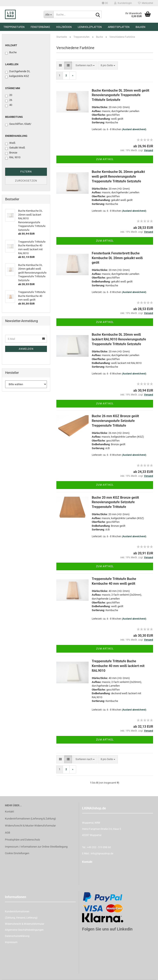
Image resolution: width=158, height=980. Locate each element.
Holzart (11, 45)
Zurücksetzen (26, 181)
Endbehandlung (16, 136)
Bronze (11, 153)
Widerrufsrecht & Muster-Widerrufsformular (30, 826)
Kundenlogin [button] (123, 3)
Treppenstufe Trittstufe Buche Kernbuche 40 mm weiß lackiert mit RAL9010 (118, 666)
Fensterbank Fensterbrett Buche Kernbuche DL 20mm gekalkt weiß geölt (117, 258)
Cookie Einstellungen (17, 853)
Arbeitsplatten (119, 27)
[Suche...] (49, 14)
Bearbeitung (14, 117)
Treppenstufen (14, 27)
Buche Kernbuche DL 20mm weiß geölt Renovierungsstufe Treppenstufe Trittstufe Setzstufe (120, 95)
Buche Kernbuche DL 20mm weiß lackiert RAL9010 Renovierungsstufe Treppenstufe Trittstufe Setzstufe (119, 339)
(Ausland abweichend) (134, 129)
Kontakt (9, 812)
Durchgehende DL (18, 72)
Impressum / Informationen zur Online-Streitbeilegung (36, 847)
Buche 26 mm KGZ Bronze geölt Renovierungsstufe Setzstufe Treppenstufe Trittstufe (115, 421)
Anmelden (26, 349)
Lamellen (12, 64)
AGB (8, 833)
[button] (105, 3)
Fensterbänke (40, 27)
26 (9, 100)
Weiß (10, 143)
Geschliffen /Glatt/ (18, 124)
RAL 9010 (13, 158)
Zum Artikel (105, 159)
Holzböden (64, 27)
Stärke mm (13, 88)
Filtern (26, 172)
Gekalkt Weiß (15, 148)
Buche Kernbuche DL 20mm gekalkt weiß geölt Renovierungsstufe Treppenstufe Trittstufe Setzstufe (118, 177)
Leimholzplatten (90, 27)
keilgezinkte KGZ (17, 76)
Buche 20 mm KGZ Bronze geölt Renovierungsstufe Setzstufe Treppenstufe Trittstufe (115, 502)
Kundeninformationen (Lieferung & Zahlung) (30, 819)
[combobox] (85, 66)
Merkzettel (146, 3)
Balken (140, 27)
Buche (11, 53)
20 (9, 95)
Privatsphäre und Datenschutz (22, 840)
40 (9, 105)
